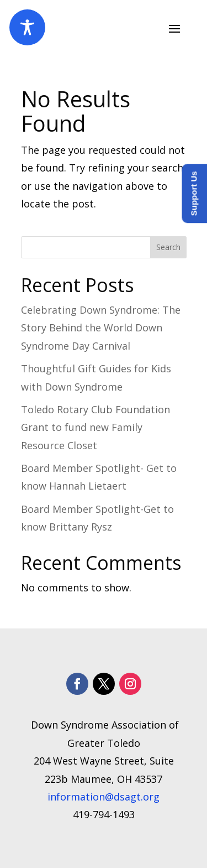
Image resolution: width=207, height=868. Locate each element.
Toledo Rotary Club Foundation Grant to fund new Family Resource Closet (95, 427)
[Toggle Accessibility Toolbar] (27, 27)
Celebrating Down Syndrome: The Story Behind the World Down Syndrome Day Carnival (101, 328)
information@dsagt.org (104, 797)
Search (168, 247)
